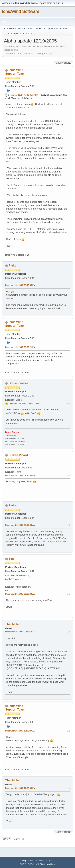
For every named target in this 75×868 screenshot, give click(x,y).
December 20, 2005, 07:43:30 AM (20, 475)
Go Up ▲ (49, 861)
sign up (60, 3)
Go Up (7, 839)
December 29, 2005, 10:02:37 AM (20, 731)
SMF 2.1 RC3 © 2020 (30, 864)
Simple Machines (47, 864)
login (50, 3)
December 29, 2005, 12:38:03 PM (20, 788)
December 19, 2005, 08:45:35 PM (20, 285)
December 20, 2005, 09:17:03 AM (20, 525)
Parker (13, 265)
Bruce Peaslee (18, 383)
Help (24, 861)
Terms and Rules (36, 861)
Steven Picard (18, 455)
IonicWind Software (21, 11)
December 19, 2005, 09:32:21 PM (20, 347)
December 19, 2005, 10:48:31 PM (24, 403)
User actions (64, 63)
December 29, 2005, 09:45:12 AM (20, 632)
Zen (11, 559)
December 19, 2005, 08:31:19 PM (23, 95)
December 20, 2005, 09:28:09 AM (20, 594)
